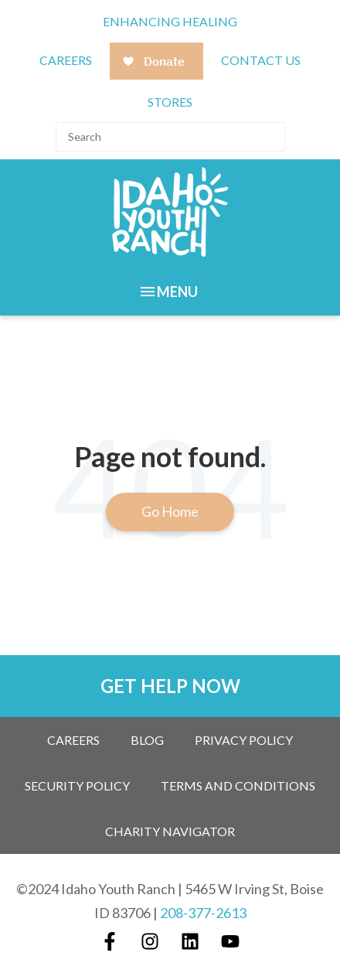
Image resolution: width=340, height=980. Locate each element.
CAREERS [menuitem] (66, 60)
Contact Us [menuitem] (261, 60)
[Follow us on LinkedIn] (190, 941)
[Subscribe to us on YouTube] (230, 941)
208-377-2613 (203, 913)
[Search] (170, 137)
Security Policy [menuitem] (77, 785)
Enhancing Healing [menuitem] (170, 21)
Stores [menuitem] (170, 102)
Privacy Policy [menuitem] (244, 740)
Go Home (170, 511)
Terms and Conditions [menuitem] (238, 785)
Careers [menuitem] (73, 740)
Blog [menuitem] (147, 740)
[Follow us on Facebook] (110, 941)
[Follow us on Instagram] (150, 941)
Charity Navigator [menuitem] (170, 831)
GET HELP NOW (170, 686)
